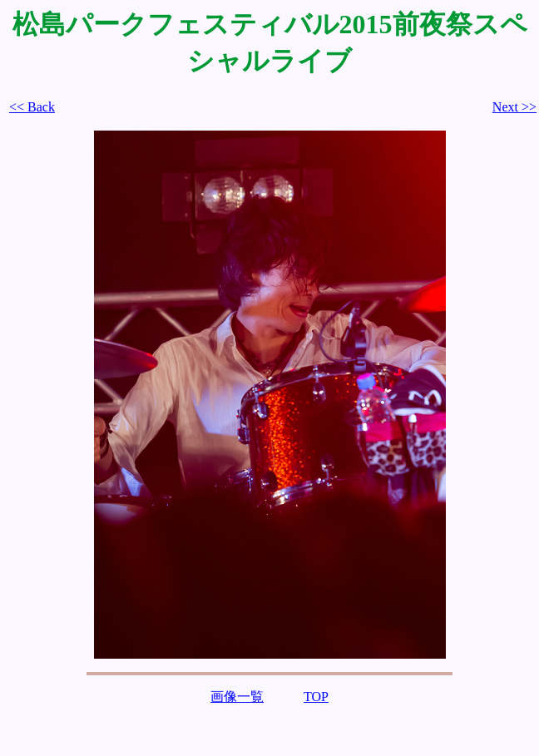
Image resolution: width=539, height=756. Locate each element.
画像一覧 (237, 697)
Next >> (514, 107)
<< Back (32, 107)
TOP (316, 697)
